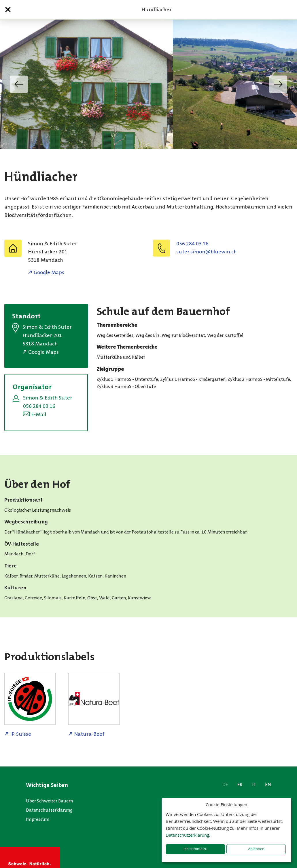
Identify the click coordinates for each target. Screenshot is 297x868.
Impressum (38, 819)
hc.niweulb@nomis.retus (207, 252)
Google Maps (49, 272)
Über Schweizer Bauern (49, 801)
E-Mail (39, 414)
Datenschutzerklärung (49, 810)
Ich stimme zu (195, 849)
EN (268, 784)
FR (240, 784)
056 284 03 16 (192, 244)
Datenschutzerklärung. (188, 835)
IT (254, 784)
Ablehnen (256, 849)
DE (225, 784)
